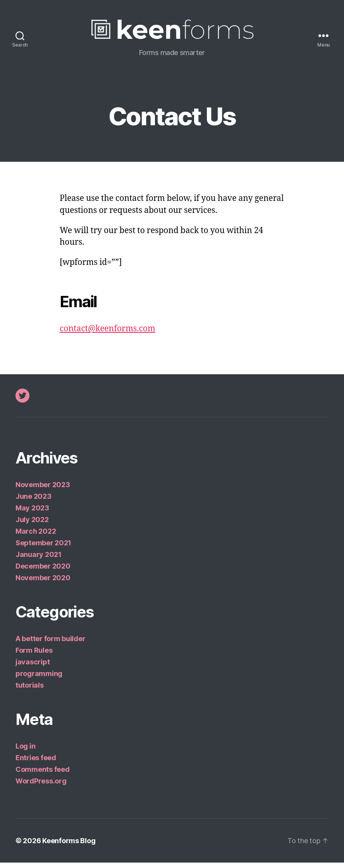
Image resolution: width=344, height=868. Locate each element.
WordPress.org (41, 786)
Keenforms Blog (69, 846)
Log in (25, 751)
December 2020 (43, 571)
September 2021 (43, 548)
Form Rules (34, 656)
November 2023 (43, 490)
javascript (33, 667)
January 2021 (39, 560)
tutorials (30, 691)
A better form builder (50, 644)
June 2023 (34, 502)
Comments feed (43, 775)
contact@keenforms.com (107, 334)
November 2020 (43, 583)
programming (39, 679)
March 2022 (36, 537)
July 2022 (32, 525)
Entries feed (36, 763)
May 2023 (32, 513)
